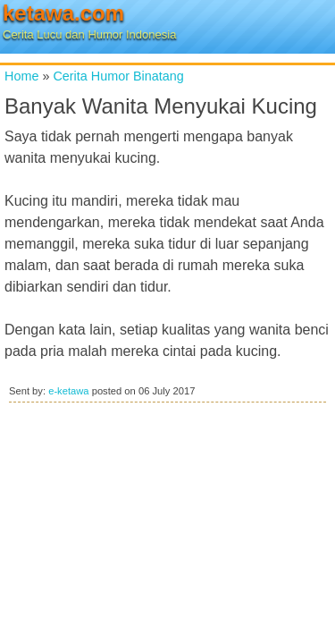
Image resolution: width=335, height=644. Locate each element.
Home (21, 76)
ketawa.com (63, 13)
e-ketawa (68, 391)
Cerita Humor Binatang (118, 76)
